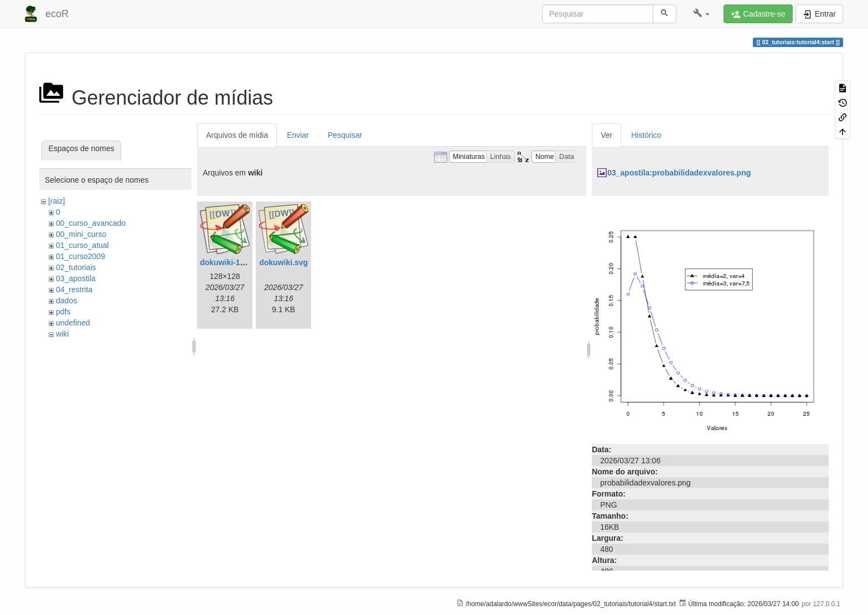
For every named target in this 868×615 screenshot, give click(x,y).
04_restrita (74, 290)
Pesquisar (345, 135)
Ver (606, 135)
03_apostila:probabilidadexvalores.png (679, 173)
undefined (73, 323)
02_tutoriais (76, 267)
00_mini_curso (81, 234)
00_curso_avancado (91, 223)
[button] (702, 14)
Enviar (298, 135)
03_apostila (76, 278)
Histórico (646, 135)
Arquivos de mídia (237, 135)
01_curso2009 (81, 256)
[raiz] (56, 201)
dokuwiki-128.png (232, 262)
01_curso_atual (82, 245)
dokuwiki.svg (283, 262)
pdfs (63, 312)
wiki (62, 334)
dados (66, 301)
